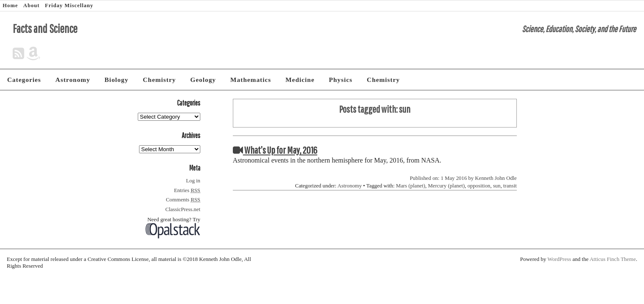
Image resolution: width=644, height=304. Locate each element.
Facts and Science (45, 28)
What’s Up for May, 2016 (275, 150)
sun (497, 186)
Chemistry (159, 80)
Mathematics (251, 80)
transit (510, 186)
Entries (187, 190)
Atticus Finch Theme (613, 259)
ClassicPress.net (183, 209)
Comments (183, 200)
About (31, 5)
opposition (479, 186)
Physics (341, 80)
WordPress (559, 259)
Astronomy (73, 80)
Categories (24, 80)
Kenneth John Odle (496, 178)
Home (10, 5)
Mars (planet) (411, 186)
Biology (116, 80)
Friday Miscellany (69, 5)
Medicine (300, 80)
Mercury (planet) (446, 186)
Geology (203, 80)
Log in (193, 181)
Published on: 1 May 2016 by (442, 178)
